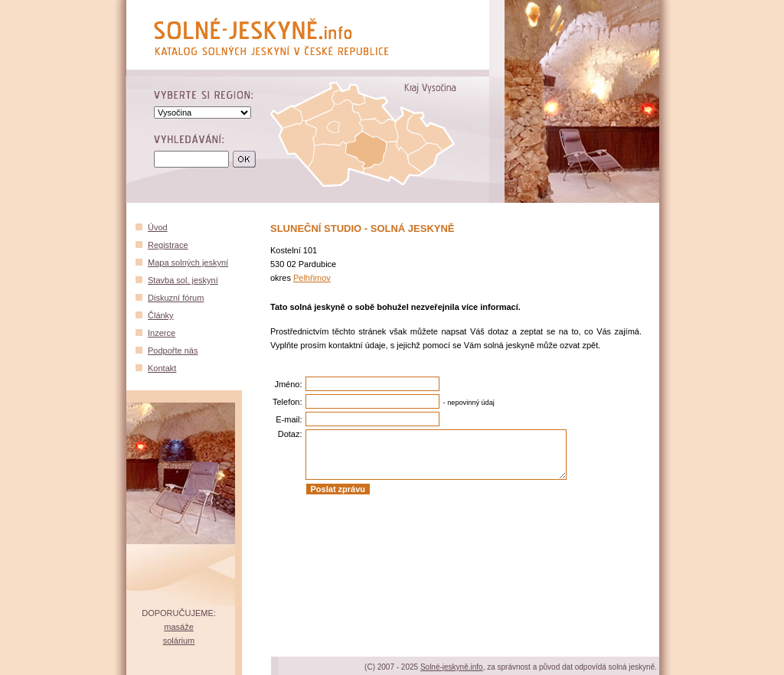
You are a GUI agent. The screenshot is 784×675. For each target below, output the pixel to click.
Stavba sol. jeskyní (183, 280)
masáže (179, 627)
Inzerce (162, 333)
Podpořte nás (173, 351)
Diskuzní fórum (176, 298)
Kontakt (162, 368)
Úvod (158, 227)
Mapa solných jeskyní (188, 262)
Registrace (168, 245)
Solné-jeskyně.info (452, 667)
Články (161, 315)
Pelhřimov (312, 278)
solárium (179, 641)
